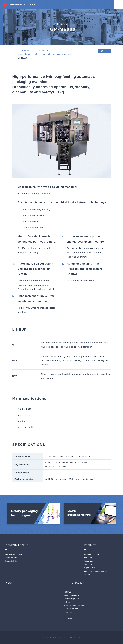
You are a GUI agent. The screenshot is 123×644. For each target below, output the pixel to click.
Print (106, 51)
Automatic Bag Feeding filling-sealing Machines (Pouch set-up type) (49, 54)
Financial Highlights (71, 599)
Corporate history (12, 561)
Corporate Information (13, 554)
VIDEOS (87, 575)
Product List (42, 51)
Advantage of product (92, 554)
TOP (14, 51)
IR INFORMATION (74, 583)
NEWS (9, 583)
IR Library (68, 602)
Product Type (89, 558)
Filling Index (88, 564)
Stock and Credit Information (75, 606)
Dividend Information (72, 609)
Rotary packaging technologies (95, 571)
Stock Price (68, 612)
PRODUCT (26, 51)
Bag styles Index (90, 568)
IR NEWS (68, 592)
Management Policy (71, 595)
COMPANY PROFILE (17, 545)
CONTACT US (72, 618)
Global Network (11, 558)
